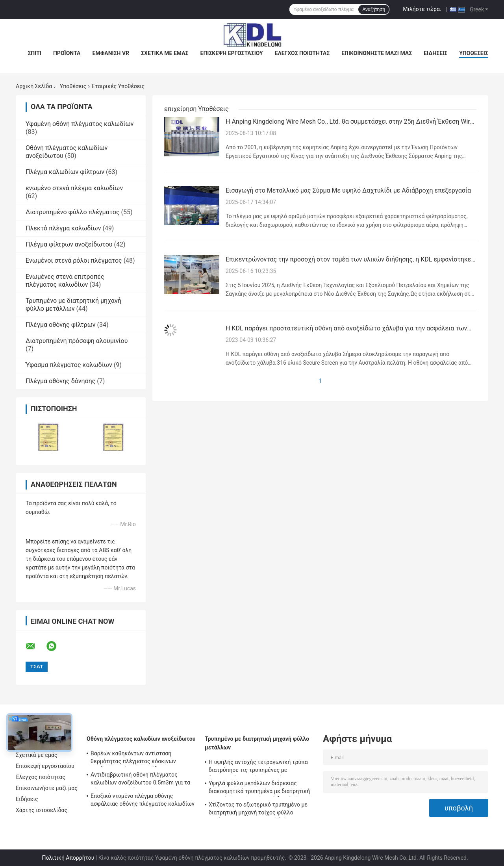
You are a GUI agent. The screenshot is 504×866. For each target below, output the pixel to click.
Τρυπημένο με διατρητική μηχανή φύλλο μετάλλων (73, 305)
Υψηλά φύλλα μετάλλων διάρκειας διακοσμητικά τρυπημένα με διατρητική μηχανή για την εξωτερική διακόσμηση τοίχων (259, 788)
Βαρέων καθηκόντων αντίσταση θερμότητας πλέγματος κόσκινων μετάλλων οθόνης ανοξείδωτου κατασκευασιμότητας (133, 758)
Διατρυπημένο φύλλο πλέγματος (73, 212)
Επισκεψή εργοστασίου (232, 53)
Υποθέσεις (474, 53)
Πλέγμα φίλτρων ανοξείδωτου (69, 244)
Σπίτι (34, 53)
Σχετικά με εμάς (165, 53)
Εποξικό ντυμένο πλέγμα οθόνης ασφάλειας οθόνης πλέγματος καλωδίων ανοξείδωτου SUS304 (143, 801)
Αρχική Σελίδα (34, 86)
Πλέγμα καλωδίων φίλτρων (65, 172)
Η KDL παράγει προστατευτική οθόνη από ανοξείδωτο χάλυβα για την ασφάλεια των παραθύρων (346, 329)
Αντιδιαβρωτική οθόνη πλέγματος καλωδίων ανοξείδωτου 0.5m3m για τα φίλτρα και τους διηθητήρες (140, 780)
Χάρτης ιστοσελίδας (42, 810)
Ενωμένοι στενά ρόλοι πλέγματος (74, 261)
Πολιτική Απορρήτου (68, 858)
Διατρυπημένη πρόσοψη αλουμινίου (77, 341)
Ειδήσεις (435, 53)
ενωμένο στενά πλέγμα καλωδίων (74, 188)
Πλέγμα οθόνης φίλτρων (61, 325)
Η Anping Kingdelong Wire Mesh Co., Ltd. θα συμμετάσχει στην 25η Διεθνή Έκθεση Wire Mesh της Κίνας (349, 122)
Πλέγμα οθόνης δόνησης (60, 381)
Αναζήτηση (374, 9)
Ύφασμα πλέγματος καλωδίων (69, 365)
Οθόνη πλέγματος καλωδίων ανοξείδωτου (141, 739)
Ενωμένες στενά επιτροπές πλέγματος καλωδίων (65, 281)
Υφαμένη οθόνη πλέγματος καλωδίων (80, 124)
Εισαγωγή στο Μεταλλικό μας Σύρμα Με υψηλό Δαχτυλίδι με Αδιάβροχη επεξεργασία (348, 190)
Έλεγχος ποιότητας (302, 53)
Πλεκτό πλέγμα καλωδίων (63, 228)
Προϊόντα (67, 53)
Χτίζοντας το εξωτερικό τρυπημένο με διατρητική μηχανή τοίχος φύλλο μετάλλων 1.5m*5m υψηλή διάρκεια (258, 810)
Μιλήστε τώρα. (422, 9)
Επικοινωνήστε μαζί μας (377, 53)
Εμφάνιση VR (111, 53)
